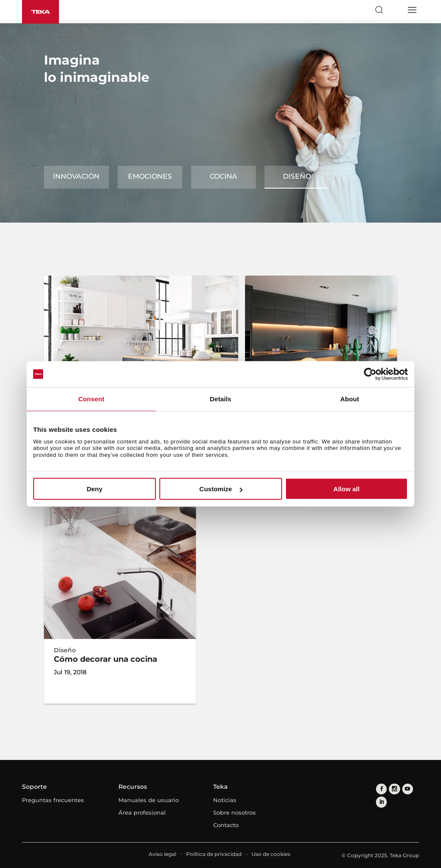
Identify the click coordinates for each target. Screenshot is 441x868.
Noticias (225, 800)
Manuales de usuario (149, 800)
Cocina (224, 176)
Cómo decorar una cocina (106, 659)
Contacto (226, 825)
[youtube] (407, 789)
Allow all (346, 489)
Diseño (297, 176)
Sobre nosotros (234, 812)
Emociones (150, 176)
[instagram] (394, 789)
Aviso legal (162, 854)
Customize (221, 489)
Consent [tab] (92, 399)
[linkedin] (381, 802)
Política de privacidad (214, 854)
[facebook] (381, 789)
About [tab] (350, 399)
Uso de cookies (271, 854)
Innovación (76, 176)
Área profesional (142, 812)
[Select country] (395, 10)
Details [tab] (220, 399)
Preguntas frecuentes (53, 800)
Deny (95, 489)
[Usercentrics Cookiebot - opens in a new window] (370, 374)
